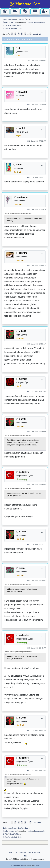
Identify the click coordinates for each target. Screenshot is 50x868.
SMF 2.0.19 (13, 853)
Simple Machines (34, 853)
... (28, 34)
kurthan (30, 22)
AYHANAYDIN (14, 25)
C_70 (5, 25)
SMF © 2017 (23, 853)
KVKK (37, 865)
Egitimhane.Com (17, 865)
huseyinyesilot (40, 22)
